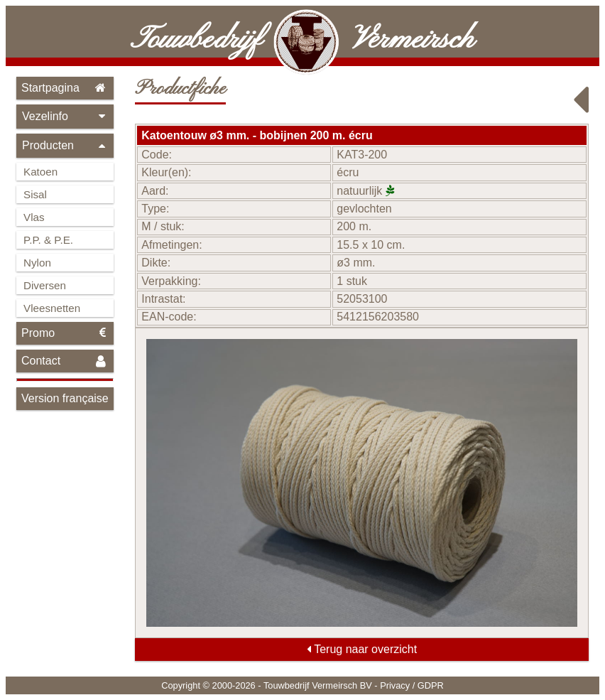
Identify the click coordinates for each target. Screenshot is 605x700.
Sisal (35, 194)
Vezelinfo (65, 116)
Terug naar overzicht (362, 649)
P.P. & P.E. (48, 240)
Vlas (34, 217)
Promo (65, 333)
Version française (65, 398)
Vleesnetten (52, 308)
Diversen (45, 285)
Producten (65, 145)
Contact (65, 361)
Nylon (37, 263)
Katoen (40, 172)
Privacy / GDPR (412, 685)
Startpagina (65, 88)
